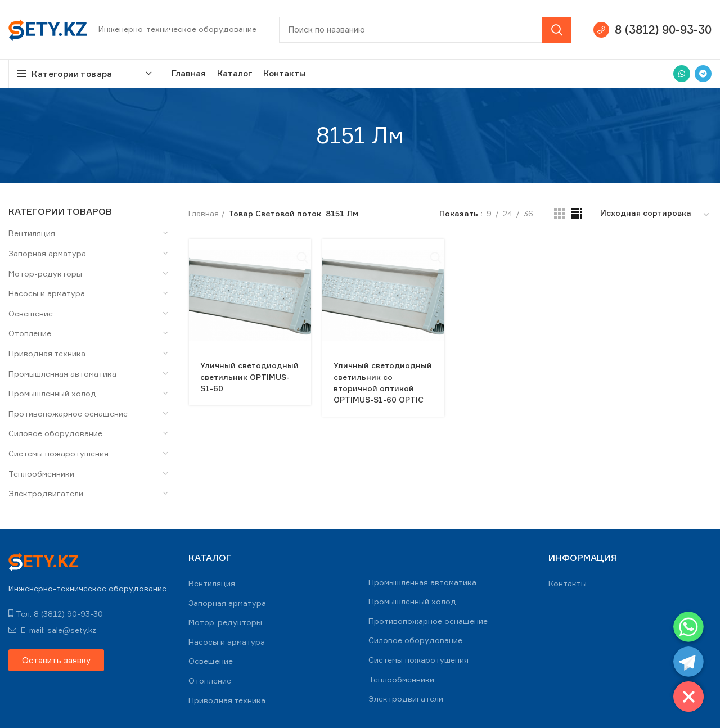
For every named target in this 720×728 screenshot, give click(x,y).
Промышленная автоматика (62, 374)
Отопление (30, 333)
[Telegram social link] (703, 74)
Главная (204, 213)
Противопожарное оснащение (68, 413)
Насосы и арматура (47, 293)
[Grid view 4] (577, 213)
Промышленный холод (52, 393)
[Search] (425, 30)
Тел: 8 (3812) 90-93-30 (56, 614)
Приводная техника (47, 353)
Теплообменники (41, 474)
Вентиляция (32, 233)
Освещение (31, 313)
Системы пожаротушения (58, 453)
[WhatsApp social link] (682, 74)
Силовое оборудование (55, 433)
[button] (56, 660)
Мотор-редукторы (45, 273)
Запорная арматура (47, 253)
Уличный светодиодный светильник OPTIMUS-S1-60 (249, 376)
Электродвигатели (46, 493)
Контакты (568, 583)
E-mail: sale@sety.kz (52, 630)
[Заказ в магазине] (655, 215)
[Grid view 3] (559, 213)
